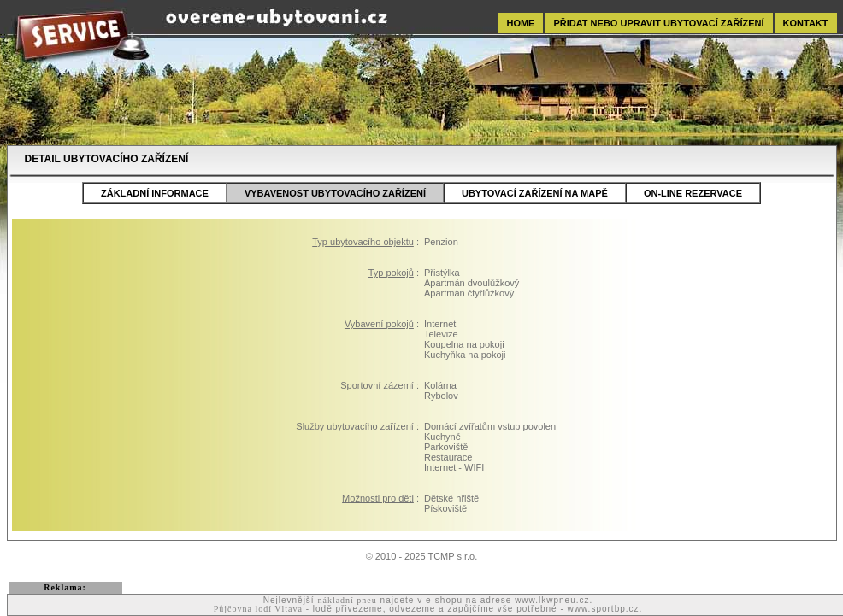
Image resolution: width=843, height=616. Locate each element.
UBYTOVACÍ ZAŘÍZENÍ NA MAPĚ (535, 193)
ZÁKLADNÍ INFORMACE (155, 193)
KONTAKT (806, 23)
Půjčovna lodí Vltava (258, 609)
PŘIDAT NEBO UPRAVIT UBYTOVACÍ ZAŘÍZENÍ (658, 23)
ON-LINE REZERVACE (693, 193)
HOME (520, 23)
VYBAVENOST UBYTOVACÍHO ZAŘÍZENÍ (335, 193)
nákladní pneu (347, 600)
